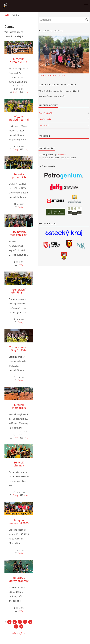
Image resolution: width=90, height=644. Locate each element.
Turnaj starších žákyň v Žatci (19, 349)
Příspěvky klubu (45, 119)
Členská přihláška (46, 113)
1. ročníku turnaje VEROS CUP (19, 62)
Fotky (26, 92)
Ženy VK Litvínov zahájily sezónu (19, 465)
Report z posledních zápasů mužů (19, 177)
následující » (19, 633)
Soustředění (44, 125)
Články (16, 92)
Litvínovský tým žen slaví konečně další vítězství (19, 236)
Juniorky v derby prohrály (19, 579)
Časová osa (61, 155)
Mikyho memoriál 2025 (19, 522)
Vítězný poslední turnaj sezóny (19, 120)
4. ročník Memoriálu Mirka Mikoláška (19, 409)
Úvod (7, 15)
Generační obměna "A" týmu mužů (19, 292)
